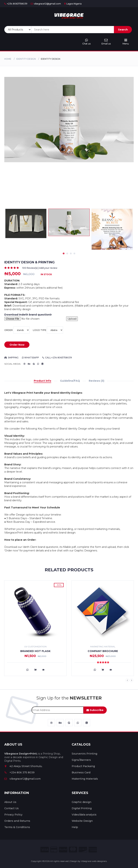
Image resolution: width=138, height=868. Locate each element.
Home (8, 59)
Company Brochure (103, 651)
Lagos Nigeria (73, 4)
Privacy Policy (13, 815)
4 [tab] (74, 253)
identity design (26, 59)
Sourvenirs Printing (84, 754)
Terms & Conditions (17, 827)
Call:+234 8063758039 (57, 358)
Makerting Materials (85, 779)
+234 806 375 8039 (19, 772)
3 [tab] (71, 253)
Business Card (81, 772)
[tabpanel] (69, 222)
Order (17, 330)
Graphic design (81, 802)
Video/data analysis (84, 815)
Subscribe (95, 710)
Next (132, 680)
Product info (42, 381)
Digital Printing (82, 808)
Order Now (17, 345)
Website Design (82, 821)
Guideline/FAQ (70, 381)
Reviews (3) (96, 381)
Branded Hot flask (35, 651)
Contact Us (11, 808)
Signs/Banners (81, 760)
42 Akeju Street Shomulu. (23, 766)
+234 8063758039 (16, 4)
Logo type (48, 330)
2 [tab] (67, 253)
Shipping (11, 358)
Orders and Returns (17, 821)
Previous (127, 680)
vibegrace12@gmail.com (46, 4)
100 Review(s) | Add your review (40, 268)
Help (75, 827)
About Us (10, 802)
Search (123, 30)
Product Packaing (83, 766)
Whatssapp (30, 358)
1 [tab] (64, 253)
